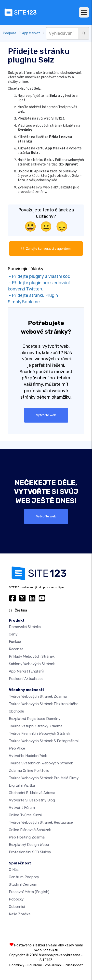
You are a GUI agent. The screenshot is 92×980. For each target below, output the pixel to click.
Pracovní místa (29, 892)
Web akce (17, 748)
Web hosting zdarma (27, 837)
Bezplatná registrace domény (35, 719)
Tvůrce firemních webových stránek (39, 734)
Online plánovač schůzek (30, 830)
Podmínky (17, 965)
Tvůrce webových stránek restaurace (41, 822)
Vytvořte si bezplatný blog (32, 800)
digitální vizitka (22, 785)
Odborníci (17, 907)
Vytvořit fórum (22, 808)
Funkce (15, 642)
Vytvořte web (46, 415)
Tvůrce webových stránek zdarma (38, 696)
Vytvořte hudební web (28, 756)
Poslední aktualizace (26, 679)
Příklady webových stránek (32, 656)
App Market (31, 33)
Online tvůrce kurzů (26, 815)
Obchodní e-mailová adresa (32, 793)
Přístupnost (74, 965)
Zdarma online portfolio (29, 771)
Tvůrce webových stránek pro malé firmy (44, 778)
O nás (14, 870)
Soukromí (35, 965)
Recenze (16, 649)
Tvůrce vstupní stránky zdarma (36, 726)
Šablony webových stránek (32, 664)
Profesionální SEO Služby (30, 852)
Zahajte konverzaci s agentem (46, 249)
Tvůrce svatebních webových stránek (41, 763)
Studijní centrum (23, 884)
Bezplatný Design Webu (29, 845)
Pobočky (16, 899)
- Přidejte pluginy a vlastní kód (39, 276)
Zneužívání (53, 965)
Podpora (10, 33)
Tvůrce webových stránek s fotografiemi (44, 741)
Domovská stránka (25, 627)
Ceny (13, 634)
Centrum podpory (24, 877)
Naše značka (20, 914)
